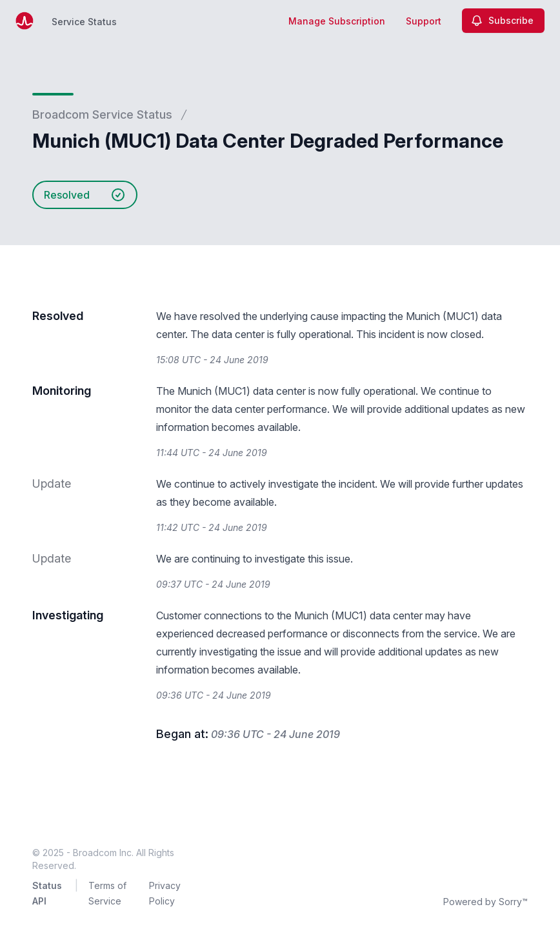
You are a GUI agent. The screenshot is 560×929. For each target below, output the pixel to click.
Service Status (84, 22)
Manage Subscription (337, 21)
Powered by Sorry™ (485, 902)
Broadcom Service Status (102, 115)
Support (424, 21)
